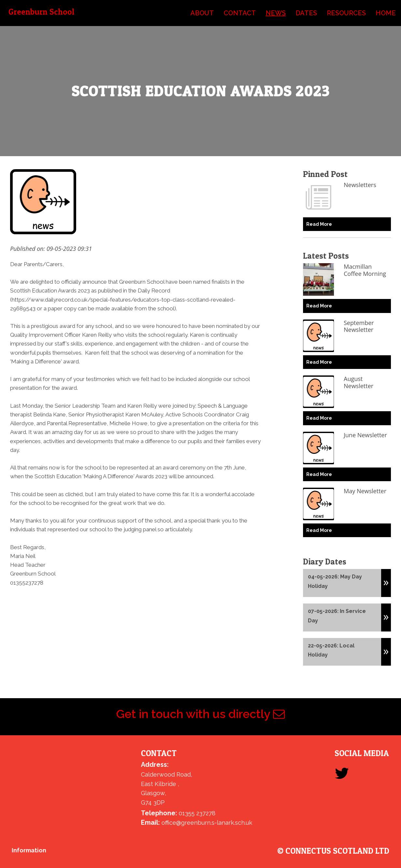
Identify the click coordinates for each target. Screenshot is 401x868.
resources (346, 13)
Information (29, 850)
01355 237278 (197, 813)
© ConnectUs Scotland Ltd (333, 851)
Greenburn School (41, 12)
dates (306, 13)
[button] (386, 580)
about (202, 13)
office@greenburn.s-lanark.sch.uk (207, 823)
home (386, 13)
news (276, 13)
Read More (319, 224)
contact (240, 13)
